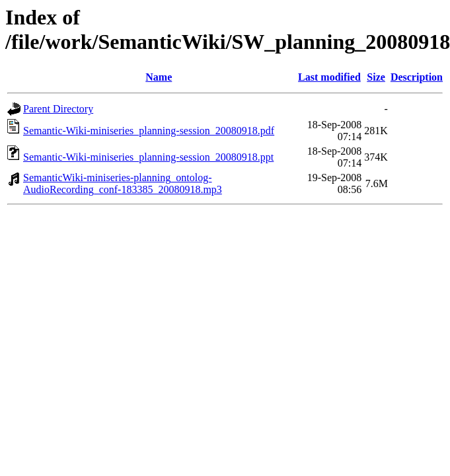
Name (159, 77)
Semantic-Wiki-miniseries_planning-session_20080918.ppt (148, 157)
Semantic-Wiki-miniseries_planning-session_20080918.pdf (149, 131)
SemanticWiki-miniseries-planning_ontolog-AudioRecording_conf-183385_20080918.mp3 (123, 183)
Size (376, 77)
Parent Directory (58, 109)
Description (417, 77)
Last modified (329, 77)
